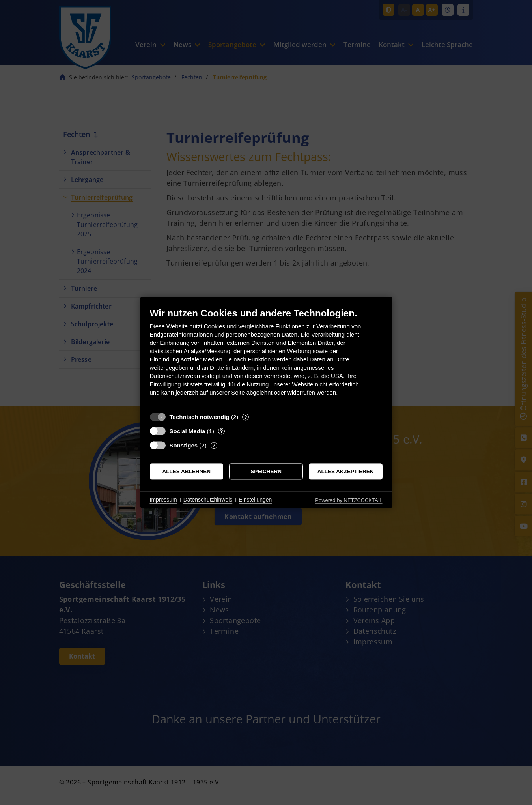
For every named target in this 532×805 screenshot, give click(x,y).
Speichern (266, 471)
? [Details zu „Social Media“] (221, 431)
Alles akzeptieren (346, 471)
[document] (266, 358)
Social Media (188, 431)
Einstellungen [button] (255, 500)
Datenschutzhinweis (208, 500)
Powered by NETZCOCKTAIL (349, 500)
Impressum (163, 500)
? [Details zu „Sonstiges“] (214, 445)
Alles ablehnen (187, 471)
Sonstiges (184, 445)
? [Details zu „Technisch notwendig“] (246, 417)
